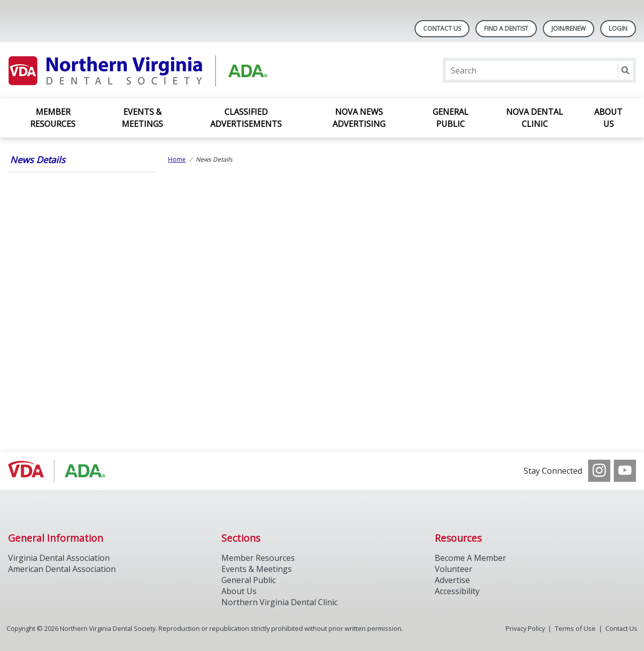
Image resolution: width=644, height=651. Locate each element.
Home (177, 159)
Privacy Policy (525, 628)
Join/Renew (569, 28)
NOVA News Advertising (359, 118)
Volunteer (454, 569)
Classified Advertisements (246, 118)
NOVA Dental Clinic (535, 118)
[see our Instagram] (599, 471)
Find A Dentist (506, 28)
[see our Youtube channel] (625, 471)
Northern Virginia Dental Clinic (279, 602)
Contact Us (442, 28)
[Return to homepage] (138, 70)
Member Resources (53, 118)
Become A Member (470, 558)
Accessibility (457, 591)
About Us (608, 118)
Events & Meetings (142, 118)
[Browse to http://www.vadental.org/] (59, 471)
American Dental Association (62, 569)
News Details (38, 160)
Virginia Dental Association (59, 558)
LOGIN (618, 28)
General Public (451, 118)
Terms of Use (575, 628)
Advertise (452, 580)
